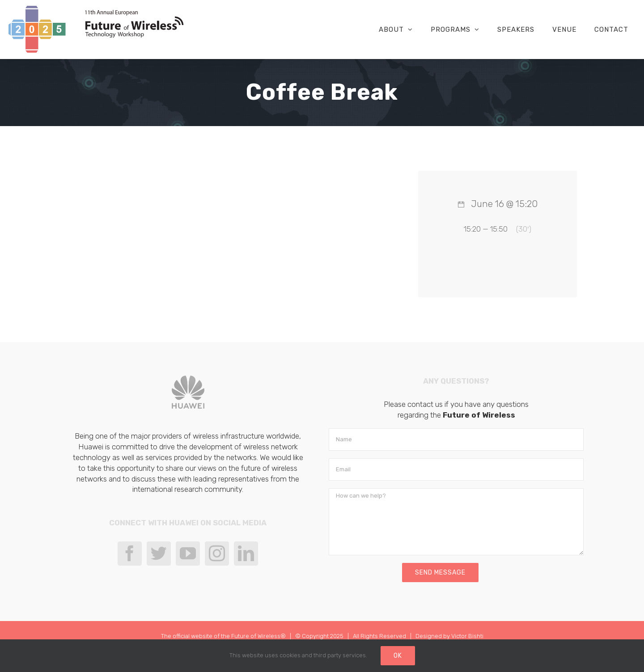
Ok (398, 656)
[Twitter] (159, 554)
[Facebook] (130, 554)
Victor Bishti (467, 636)
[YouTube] (188, 554)
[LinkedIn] (246, 554)
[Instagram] (217, 554)
